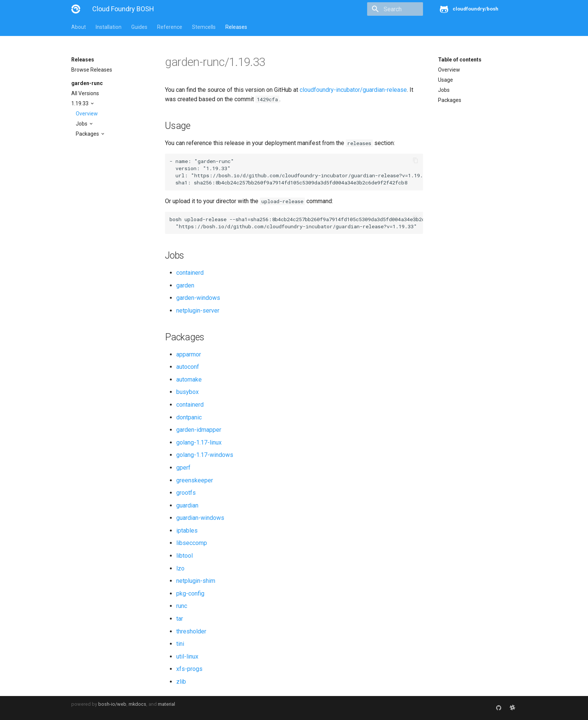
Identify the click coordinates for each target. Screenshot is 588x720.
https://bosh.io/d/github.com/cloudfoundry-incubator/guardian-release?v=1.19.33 (312, 175)
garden (185, 285)
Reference (170, 27)
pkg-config (190, 594)
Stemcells (204, 27)
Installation (109, 27)
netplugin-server (198, 311)
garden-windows (198, 298)
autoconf (188, 367)
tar (180, 619)
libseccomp (192, 543)
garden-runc (87, 83)
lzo (180, 568)
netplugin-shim (196, 581)
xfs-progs (189, 669)
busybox (187, 392)
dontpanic (189, 417)
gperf (183, 468)
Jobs (82, 124)
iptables (187, 531)
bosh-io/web (112, 704)
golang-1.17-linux (199, 442)
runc (182, 606)
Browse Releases (92, 70)
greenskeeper (195, 480)
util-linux (187, 656)
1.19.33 (80, 103)
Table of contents (460, 60)
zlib (181, 682)
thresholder (191, 631)
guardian (187, 505)
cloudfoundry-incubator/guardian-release (353, 90)
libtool (184, 556)
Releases (236, 27)
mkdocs (137, 704)
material (166, 704)
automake (189, 379)
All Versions (85, 93)
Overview (87, 114)
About (79, 27)
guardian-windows (200, 518)
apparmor (189, 354)
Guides (139, 27)
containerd (190, 273)
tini (180, 644)
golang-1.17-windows (205, 455)
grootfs (186, 493)
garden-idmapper (199, 430)
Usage (445, 80)
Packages (88, 134)
